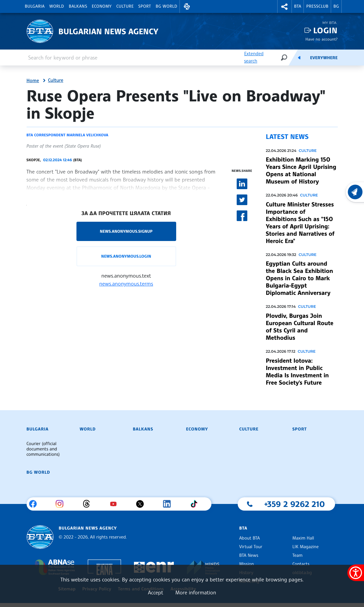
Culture (125, 6)
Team (297, 555)
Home (33, 81)
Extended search (254, 57)
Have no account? (322, 39)
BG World (166, 6)
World (57, 6)
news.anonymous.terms (126, 284)
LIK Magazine (305, 547)
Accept (156, 592)
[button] (187, 6)
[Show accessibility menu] (356, 573)
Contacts (301, 564)
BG (336, 6)
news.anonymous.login (126, 256)
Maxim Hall (303, 538)
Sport (145, 6)
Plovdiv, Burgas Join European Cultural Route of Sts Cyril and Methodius (300, 327)
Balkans (78, 6)
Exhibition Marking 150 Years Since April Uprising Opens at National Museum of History (301, 171)
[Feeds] (299, 58)
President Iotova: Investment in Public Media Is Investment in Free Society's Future (298, 372)
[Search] (284, 57)
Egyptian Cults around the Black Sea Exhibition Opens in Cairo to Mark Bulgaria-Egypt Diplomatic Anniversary (300, 278)
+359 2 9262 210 (295, 504)
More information (196, 592)
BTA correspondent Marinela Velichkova (67, 135)
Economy (102, 6)
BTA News (248, 555)
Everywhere (324, 58)
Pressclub (317, 6)
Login (325, 30)
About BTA (249, 538)
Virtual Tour (251, 547)
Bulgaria (35, 6)
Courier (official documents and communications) (43, 449)
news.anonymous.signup (126, 231)
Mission (246, 564)
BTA (298, 6)
